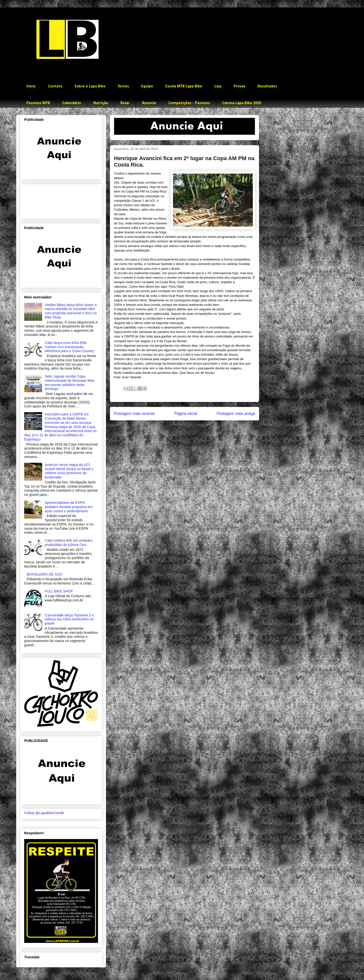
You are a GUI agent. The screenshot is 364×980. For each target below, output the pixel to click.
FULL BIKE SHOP (59, 591)
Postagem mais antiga (236, 414)
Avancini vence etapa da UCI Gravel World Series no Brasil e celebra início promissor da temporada (69, 471)
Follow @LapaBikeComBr (44, 813)
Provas (239, 86)
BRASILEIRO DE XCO (45, 574)
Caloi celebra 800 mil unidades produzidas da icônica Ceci (69, 543)
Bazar (125, 103)
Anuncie (149, 103)
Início (31, 86)
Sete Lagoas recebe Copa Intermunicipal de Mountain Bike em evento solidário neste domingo (70, 383)
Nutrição (101, 103)
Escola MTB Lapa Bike (184, 86)
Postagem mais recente (134, 414)
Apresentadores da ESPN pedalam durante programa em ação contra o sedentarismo (69, 507)
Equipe (147, 86)
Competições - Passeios (189, 103)
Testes (123, 86)
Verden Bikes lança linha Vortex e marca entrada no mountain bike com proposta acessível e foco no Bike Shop (71, 311)
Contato (55, 86)
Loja (218, 86)
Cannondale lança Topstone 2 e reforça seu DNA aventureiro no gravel (69, 619)
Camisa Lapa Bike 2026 (242, 103)
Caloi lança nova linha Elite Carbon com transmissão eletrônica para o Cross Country (70, 347)
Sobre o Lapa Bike (90, 86)
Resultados (267, 86)
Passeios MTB (38, 103)
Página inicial (186, 414)
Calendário (72, 103)
